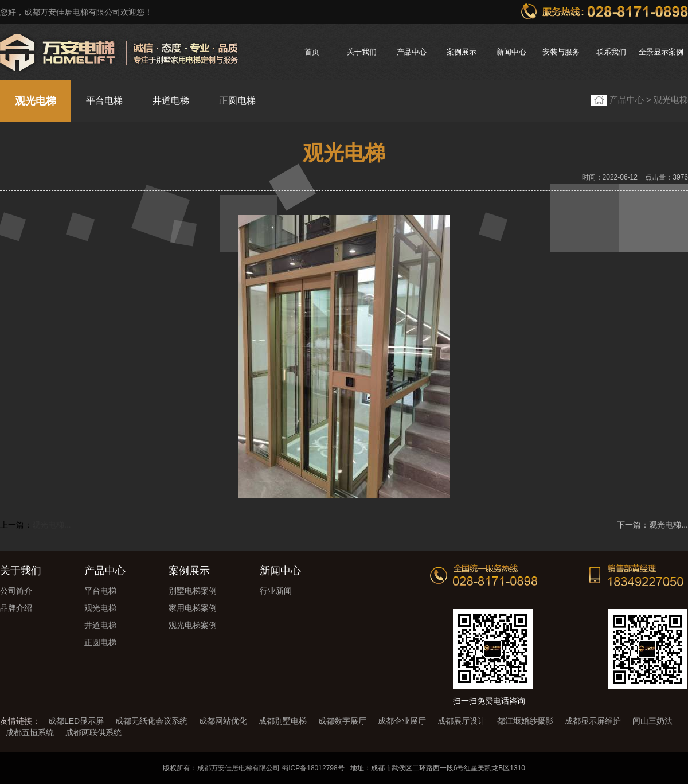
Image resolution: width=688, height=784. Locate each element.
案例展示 (462, 52)
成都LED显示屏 (76, 721)
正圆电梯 (237, 101)
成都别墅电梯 (283, 721)
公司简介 (16, 591)
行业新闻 (276, 591)
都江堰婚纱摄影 (525, 721)
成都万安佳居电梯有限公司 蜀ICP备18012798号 (271, 768)
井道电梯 (171, 101)
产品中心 (412, 52)
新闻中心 (511, 52)
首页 (312, 52)
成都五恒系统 (30, 732)
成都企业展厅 (402, 721)
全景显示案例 (661, 52)
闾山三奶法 (652, 721)
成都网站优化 (223, 721)
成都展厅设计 (462, 721)
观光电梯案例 (193, 625)
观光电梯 (36, 101)
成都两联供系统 (93, 732)
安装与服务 (561, 52)
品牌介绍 (16, 608)
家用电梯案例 (193, 608)
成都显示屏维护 (593, 721)
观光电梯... (52, 525)
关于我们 (362, 52)
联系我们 (611, 52)
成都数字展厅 (342, 721)
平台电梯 (104, 101)
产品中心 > (632, 100)
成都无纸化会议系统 (151, 721)
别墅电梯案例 (193, 591)
